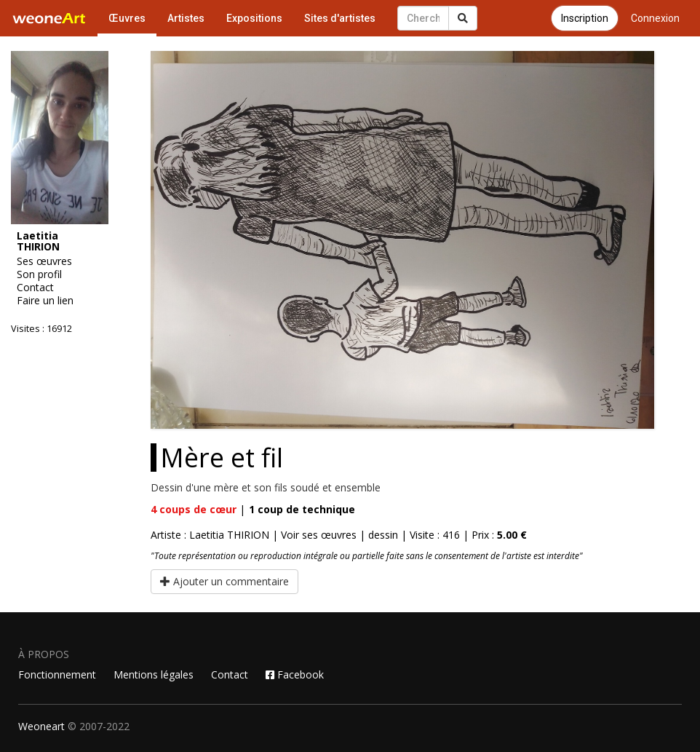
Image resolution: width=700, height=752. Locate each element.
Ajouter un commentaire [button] (224, 581)
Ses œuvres (44, 261)
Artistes (186, 18)
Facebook (295, 674)
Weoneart (41, 726)
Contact (35, 288)
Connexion (655, 18)
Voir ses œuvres (319, 535)
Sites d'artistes (340, 18)
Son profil (39, 274)
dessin (383, 535)
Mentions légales (154, 674)
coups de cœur (194, 509)
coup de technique (302, 509)
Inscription (585, 18)
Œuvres (127, 18)
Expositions (254, 18)
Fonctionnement (57, 674)
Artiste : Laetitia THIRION (210, 535)
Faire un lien (45, 301)
